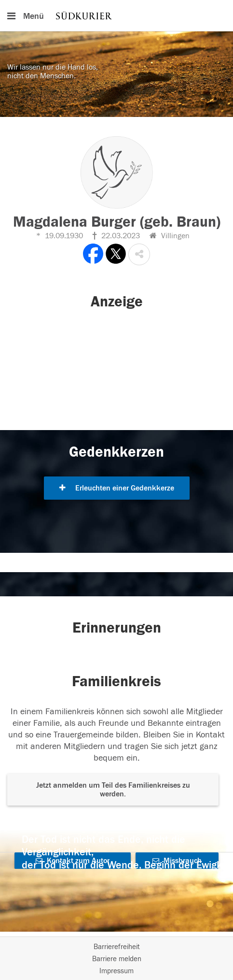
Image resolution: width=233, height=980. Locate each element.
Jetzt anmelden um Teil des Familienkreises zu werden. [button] (113, 790)
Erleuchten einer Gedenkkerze (117, 488)
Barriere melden (117, 959)
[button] (139, 254)
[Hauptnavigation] (116, 15)
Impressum (116, 971)
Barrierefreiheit (117, 947)
